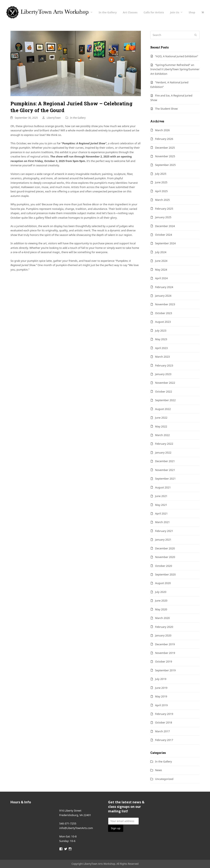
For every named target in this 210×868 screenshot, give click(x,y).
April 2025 (161, 191)
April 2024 (161, 278)
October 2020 (164, 566)
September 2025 (165, 165)
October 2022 (164, 392)
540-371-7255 (68, 823)
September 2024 (165, 243)
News (158, 770)
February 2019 (164, 714)
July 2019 (161, 679)
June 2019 (161, 688)
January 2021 (163, 540)
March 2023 (162, 357)
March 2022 (162, 435)
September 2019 (165, 670)
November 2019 (165, 653)
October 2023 (164, 313)
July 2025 (161, 174)
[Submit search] (196, 35)
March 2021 (162, 522)
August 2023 (163, 322)
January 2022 (163, 452)
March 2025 (162, 200)
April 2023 (161, 348)
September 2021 (165, 479)
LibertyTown (54, 118)
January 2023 (163, 374)
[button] (203, 12)
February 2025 (164, 209)
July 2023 (161, 331)
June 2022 (161, 418)
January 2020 (163, 635)
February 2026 (164, 139)
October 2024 (164, 235)
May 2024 (161, 270)
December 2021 (165, 461)
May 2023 (161, 339)
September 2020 (165, 574)
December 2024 (165, 226)
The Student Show (166, 109)
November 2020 (165, 557)
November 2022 (165, 383)
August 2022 (163, 409)
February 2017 (164, 740)
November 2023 (165, 304)
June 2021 (161, 496)
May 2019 (161, 696)
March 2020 (162, 618)
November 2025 (165, 156)
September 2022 (165, 400)
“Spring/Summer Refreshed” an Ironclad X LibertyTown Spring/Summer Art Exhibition (175, 69)
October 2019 (164, 661)
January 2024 (163, 296)
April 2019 (161, 705)
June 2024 (161, 261)
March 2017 (162, 731)
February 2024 (164, 287)
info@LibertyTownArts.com (76, 828)
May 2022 (161, 426)
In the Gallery (78, 118)
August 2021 (163, 487)
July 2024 (161, 252)
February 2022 (164, 444)
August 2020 (163, 583)
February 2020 (164, 627)
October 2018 (164, 722)
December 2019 (165, 644)
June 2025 (161, 182)
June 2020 (161, 600)
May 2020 (161, 609)
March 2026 (162, 130)
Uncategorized (164, 779)
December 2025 (165, 148)
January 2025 (163, 217)
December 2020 (165, 548)
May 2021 (161, 505)
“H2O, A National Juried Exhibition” (176, 56)
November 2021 (165, 470)
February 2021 (164, 531)
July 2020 (161, 592)
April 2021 (161, 513)
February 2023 (164, 365)
